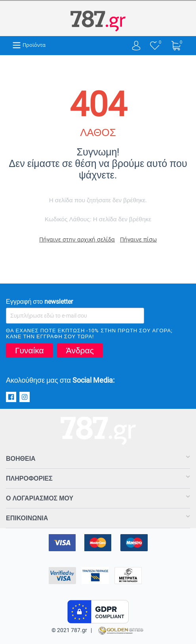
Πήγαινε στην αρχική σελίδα (77, 239)
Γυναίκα (29, 351)
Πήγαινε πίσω (138, 239)
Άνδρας (80, 351)
